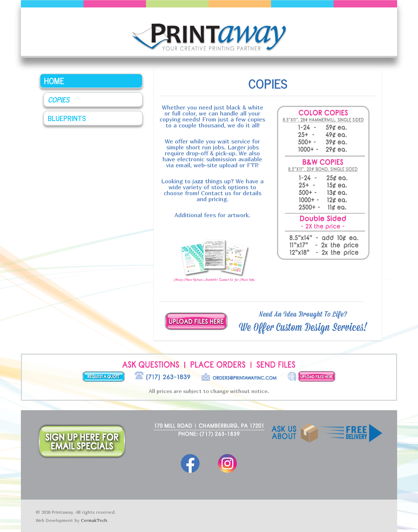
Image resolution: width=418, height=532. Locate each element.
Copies (59, 99)
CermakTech (94, 520)
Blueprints (67, 118)
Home (54, 81)
